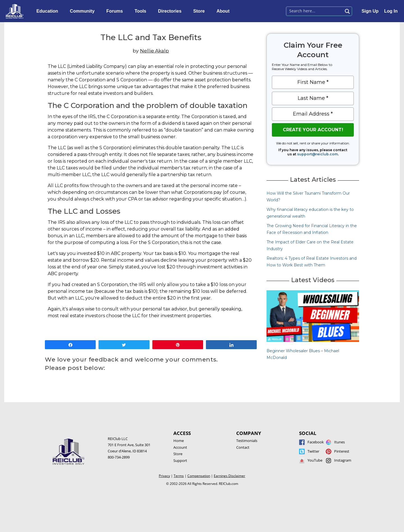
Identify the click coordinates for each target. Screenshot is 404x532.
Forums (116, 11)
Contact (243, 447)
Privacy (164, 476)
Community (84, 11)
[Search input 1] (315, 11)
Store (200, 11)
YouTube (315, 460)
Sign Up (370, 11)
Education (49, 11)
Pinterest (342, 451)
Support (180, 460)
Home (179, 441)
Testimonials (247, 441)
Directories (171, 11)
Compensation (199, 476)
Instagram (343, 460)
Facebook (316, 442)
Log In (391, 11)
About (224, 11)
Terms (179, 476)
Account (180, 447)
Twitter (313, 451)
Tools (142, 11)
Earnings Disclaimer (229, 476)
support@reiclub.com (317, 154)
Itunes (339, 442)
